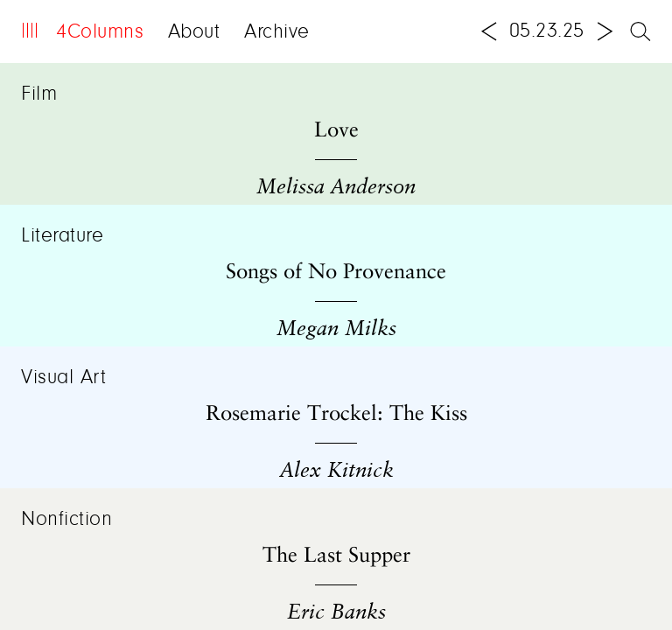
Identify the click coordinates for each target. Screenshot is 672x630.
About (194, 32)
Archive (277, 32)
